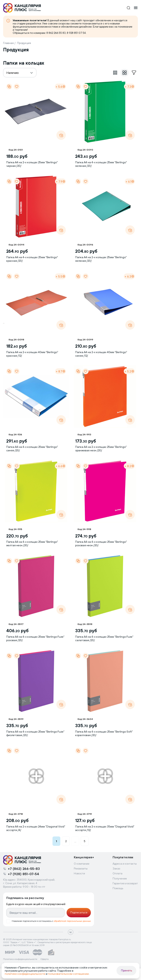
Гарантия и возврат (125, 883)
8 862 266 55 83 (56, 33)
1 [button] (56, 841)
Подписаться (79, 912)
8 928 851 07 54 (76, 33)
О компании (82, 864)
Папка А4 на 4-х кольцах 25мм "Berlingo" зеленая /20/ (101, 164)
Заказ (116, 868)
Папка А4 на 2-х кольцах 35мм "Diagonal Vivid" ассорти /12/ (105, 828)
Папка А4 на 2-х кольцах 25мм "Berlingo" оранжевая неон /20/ (101, 449)
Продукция (24, 43)
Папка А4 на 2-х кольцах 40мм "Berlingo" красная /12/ (32, 354)
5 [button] (85, 841)
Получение (120, 878)
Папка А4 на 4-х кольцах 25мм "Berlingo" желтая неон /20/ (32, 544)
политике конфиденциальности (25, 974)
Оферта (44, 959)
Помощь (118, 888)
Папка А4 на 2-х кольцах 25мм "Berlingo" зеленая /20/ (101, 259)
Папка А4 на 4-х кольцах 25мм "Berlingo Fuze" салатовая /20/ (104, 638)
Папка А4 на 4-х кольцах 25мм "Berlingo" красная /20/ (32, 259)
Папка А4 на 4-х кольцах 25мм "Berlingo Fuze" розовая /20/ (35, 638)
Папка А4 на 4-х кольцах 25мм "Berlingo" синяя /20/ (32, 449)
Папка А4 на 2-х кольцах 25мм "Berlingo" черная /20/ (32, 164)
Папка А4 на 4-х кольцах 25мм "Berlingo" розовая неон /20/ (101, 544)
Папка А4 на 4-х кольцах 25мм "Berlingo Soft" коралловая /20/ (104, 733)
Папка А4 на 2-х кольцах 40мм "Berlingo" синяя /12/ (101, 354)
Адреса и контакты (125, 864)
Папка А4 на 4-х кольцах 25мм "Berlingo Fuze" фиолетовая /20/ (35, 733)
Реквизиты (81, 868)
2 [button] (66, 841)
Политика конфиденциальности (20, 959)
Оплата (117, 873)
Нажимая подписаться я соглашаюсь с (51, 921)
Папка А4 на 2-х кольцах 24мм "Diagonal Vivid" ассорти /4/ (36, 828)
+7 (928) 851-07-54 (23, 874)
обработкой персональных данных (72, 921)
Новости (79, 873)
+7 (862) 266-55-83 (24, 869)
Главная (8, 43)
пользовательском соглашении (68, 974)
